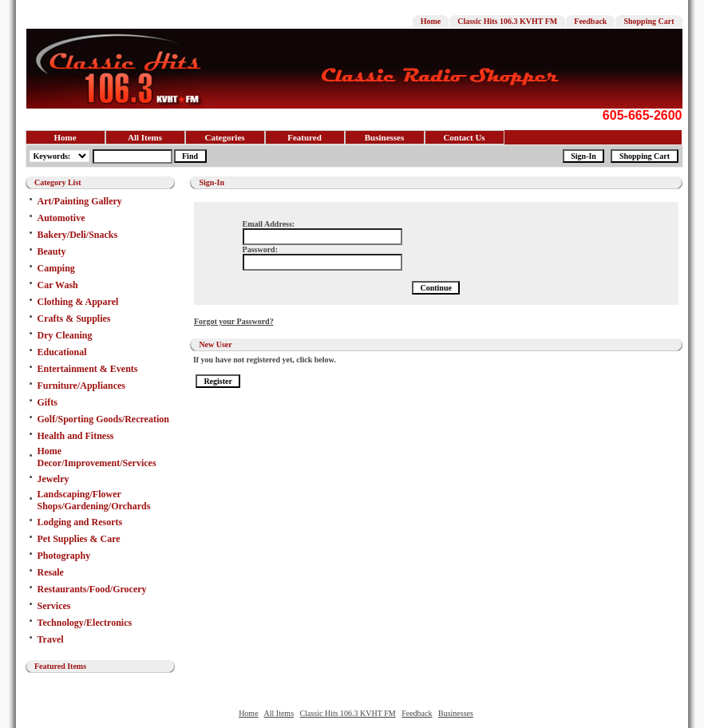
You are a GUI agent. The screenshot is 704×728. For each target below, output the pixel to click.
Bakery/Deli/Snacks (78, 235)
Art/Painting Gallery (80, 201)
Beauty (52, 251)
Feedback (590, 21)
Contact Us (464, 137)
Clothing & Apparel (78, 302)
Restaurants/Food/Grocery (92, 589)
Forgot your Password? (234, 321)
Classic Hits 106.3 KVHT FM (507, 21)
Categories (224, 137)
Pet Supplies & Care (79, 539)
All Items (145, 137)
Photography (64, 556)
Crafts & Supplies (74, 318)
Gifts (47, 402)
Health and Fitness (76, 436)
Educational (62, 352)
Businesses (385, 137)
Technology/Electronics (85, 623)
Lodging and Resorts (80, 522)
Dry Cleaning (65, 335)
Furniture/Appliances (81, 386)
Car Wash (58, 285)
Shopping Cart (649, 21)
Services (54, 606)
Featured (305, 137)
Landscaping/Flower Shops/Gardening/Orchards (94, 500)
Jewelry (53, 479)
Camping (56, 268)
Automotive (61, 218)
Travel (51, 639)
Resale (51, 572)
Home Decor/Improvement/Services (97, 457)
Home (431, 21)
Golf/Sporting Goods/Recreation (103, 419)
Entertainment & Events (88, 369)
